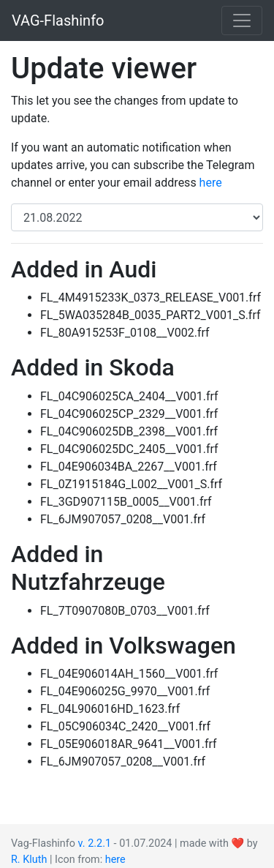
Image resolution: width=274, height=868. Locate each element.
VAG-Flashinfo (58, 20)
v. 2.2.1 (95, 843)
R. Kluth (29, 860)
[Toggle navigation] (242, 20)
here (211, 183)
